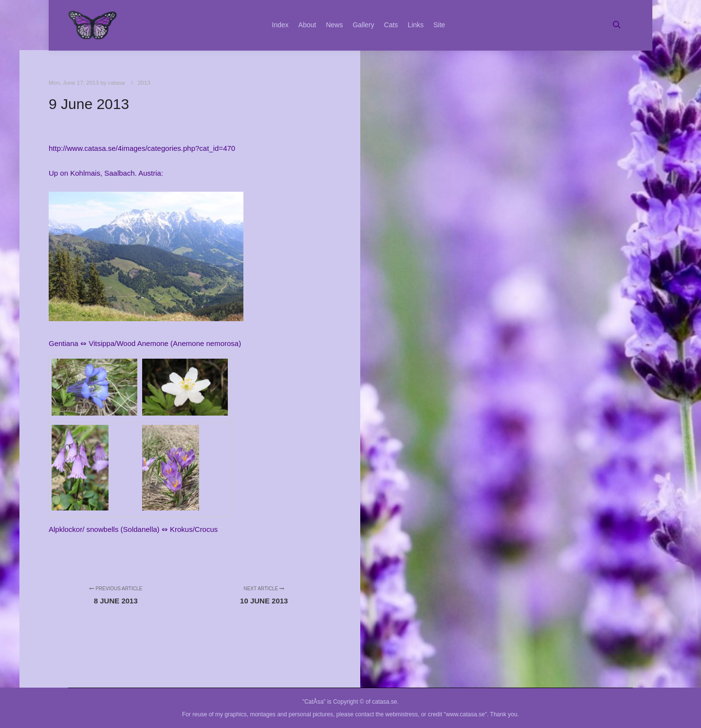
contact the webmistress (387, 714)
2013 (144, 82)
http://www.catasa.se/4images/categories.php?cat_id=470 (142, 148)
